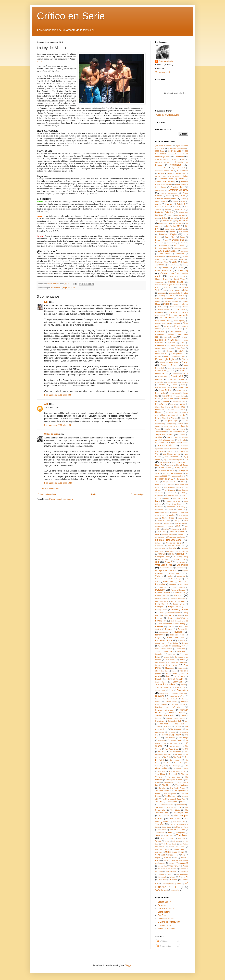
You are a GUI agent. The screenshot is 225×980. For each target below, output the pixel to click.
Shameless (169, 668)
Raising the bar (168, 615)
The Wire (160, 824)
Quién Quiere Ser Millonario (170, 613)
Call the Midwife (174, 257)
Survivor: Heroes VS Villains (169, 707)
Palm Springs (176, 579)
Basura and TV (164, 902)
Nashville (172, 548)
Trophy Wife (169, 836)
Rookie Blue (160, 643)
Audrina (175, 201)
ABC (184, 159)
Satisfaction (181, 649)
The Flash (177, 757)
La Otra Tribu (166, 446)
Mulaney (158, 543)
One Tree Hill (182, 565)
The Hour (162, 771)
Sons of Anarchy (175, 679)
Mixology (185, 529)
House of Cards (172, 412)
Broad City (184, 243)
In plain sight (171, 421)
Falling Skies (180, 348)
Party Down (184, 584)
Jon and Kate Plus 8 (177, 432)
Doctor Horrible (164, 310)
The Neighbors (170, 794)
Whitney (161, 874)
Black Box (182, 229)
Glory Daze (176, 374)
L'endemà (185, 443)
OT (184, 573)
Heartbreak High (179, 401)
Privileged (159, 607)
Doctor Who (179, 310)
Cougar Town (161, 279)
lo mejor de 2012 (181, 468)
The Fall (167, 757)
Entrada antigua (138, 494)
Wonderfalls (162, 877)
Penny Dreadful (179, 587)
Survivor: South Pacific (176, 718)
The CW (185, 749)
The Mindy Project (178, 788)
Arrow (165, 201)
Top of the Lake (177, 830)
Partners (172, 584)
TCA (187, 721)
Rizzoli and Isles (175, 638)
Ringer (158, 638)
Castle (175, 262)
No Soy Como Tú (164, 560)
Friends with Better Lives (169, 362)
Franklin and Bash (179, 356)
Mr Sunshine (160, 537)
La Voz (171, 451)
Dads (178, 290)
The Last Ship (174, 777)
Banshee (168, 210)
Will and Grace (182, 874)
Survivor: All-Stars (178, 696)
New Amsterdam (182, 551)
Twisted (158, 841)
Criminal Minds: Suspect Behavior (167, 285)
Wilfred (170, 874)
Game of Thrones (169, 365)
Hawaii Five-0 (169, 398)
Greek (174, 385)
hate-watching (181, 396)
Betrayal (174, 218)
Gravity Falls (163, 385)
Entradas (162, 941)
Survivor (160, 696)
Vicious (166, 861)
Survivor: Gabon (178, 704)
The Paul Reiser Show (165, 805)
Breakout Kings (172, 243)
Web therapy (174, 866)
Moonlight (182, 534)
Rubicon (185, 643)
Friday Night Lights (165, 359)
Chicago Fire (167, 268)
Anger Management (169, 193)
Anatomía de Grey (178, 190)
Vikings (171, 863)
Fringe (185, 362)
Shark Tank (181, 668)
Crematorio (159, 282)
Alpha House (174, 176)
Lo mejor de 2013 (166, 471)
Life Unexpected (179, 462)
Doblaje (185, 307)
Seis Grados (170, 660)
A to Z (175, 159)
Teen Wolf (163, 724)
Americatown (160, 190)
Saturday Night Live (164, 651)
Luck (183, 495)
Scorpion (172, 654)
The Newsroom (171, 796)
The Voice (175, 819)
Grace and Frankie (176, 379)
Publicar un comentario (51, 489)
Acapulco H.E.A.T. (162, 162)
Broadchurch (164, 246)
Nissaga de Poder (162, 557)
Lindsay (170, 465)
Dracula (182, 318)
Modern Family (177, 532)
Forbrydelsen (177, 354)
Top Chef (162, 830)
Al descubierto (182, 171)
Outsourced (181, 576)
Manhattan (159, 507)
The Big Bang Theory (171, 735)
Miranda (170, 526)
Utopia (171, 855)
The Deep (162, 752)
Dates (157, 299)
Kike (46, 302)
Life (187, 459)
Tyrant (167, 841)
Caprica (183, 259)
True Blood (182, 835)
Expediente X (161, 345)
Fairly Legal (168, 348)
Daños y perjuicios (166, 296)
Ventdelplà (167, 858)
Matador (174, 512)
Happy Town (181, 390)
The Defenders (175, 752)
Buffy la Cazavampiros (168, 251)
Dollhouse (159, 312)
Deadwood (168, 298)
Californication (160, 257)
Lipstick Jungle (182, 465)
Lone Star (159, 484)
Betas (164, 218)
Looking (170, 484)
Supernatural (182, 690)
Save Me (181, 651)
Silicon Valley (171, 673)
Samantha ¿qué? (178, 646)
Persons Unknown (163, 593)
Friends (185, 359)
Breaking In (159, 243)
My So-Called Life (176, 546)
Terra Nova (179, 724)
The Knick (173, 774)
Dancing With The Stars (179, 293)
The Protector (181, 805)
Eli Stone (171, 334)
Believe (169, 215)
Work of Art (183, 877)
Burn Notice (164, 254)
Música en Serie (174, 543)
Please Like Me (162, 596)
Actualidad (175, 165)
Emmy (173, 337)
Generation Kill (180, 368)
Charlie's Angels (173, 265)
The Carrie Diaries (175, 740)
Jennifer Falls (170, 429)
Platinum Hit (180, 593)
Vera (176, 858)
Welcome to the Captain (167, 869)
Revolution (160, 635)
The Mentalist (169, 782)
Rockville (182, 640)
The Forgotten (175, 760)
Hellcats (173, 404)
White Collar (171, 871)
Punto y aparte (180, 609)
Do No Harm (162, 307)
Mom (157, 534)
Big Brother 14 (178, 223)
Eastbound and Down (163, 323)
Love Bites (159, 495)
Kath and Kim (172, 437)
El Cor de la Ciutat (174, 329)
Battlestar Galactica (164, 212)
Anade (39, 61)
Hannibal (184, 387)
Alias (170, 173)
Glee (181, 371)
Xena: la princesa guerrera (171, 884)
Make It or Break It (175, 504)
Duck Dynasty (180, 321)
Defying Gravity (171, 301)
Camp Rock (173, 259)
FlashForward (161, 354)
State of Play (180, 688)
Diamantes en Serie (166, 919)
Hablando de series (166, 929)
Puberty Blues (161, 610)
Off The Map (181, 562)
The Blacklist (170, 738)
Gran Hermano (172, 382)
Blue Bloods (183, 232)
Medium (172, 515)
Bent (157, 218)
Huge (183, 418)
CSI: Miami (169, 287)
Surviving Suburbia (179, 693)
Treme (158, 835)
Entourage (175, 340)
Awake (158, 204)
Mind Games (160, 526)
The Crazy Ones (171, 749)
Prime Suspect (162, 604)
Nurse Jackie (179, 559)
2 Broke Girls (175, 151)
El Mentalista (177, 332)
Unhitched (159, 852)
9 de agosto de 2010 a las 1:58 (58, 425)
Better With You (167, 221)
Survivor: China (171, 702)
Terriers (158, 726)
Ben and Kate (180, 215)
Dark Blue (182, 296)
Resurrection (164, 632)
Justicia (182, 435)
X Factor (174, 880)
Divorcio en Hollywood (180, 304)
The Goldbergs (174, 766)
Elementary (160, 334)
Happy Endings (165, 390)
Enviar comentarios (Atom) (61, 499)
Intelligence (171, 424)
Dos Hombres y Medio (178, 315)
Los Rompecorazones (173, 487)
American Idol (177, 187)
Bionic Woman (170, 229)
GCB (169, 368)
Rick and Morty (177, 635)
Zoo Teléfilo (175, 890)
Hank (175, 388)
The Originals (172, 802)
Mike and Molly (180, 523)
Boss (167, 240)
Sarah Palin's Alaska (163, 649)
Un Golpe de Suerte (169, 844)
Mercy (177, 521)
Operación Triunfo (166, 568)
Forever (158, 356)
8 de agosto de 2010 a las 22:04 (58, 395)
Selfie (182, 660)
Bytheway (162, 905)
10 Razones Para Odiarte (177, 148)
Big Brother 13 (164, 223)
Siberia (174, 671)
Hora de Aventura (178, 410)
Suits (171, 690)
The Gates (167, 763)
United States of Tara (175, 852)
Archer (168, 196)
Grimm (183, 385)
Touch (170, 832)
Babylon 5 (181, 204)
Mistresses (175, 529)
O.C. (157, 562)
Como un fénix (164, 912)
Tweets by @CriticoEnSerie (167, 115)
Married (170, 510)
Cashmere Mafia (162, 262)
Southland (177, 682)
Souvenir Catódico (165, 684)
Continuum (172, 276)
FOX (166, 356)
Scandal (159, 654)
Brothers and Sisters (181, 248)
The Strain (175, 810)
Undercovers (179, 849)
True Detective (167, 838)
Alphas (185, 176)
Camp (164, 259)
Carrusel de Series (166, 909)
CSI (157, 287)
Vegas (158, 858)
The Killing (160, 774)
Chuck (180, 268)
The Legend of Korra (174, 780)
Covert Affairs (179, 279)
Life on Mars (164, 462)
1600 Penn (160, 151)
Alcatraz (161, 173)
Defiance (158, 301)
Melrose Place (168, 518)
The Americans (176, 729)
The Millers (162, 788)
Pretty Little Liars (178, 601)
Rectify (171, 626)
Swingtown (160, 721)
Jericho (182, 429)
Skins (168, 676)
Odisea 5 (168, 562)
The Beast (171, 732)
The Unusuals (164, 816)
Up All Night (160, 855)
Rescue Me (183, 629)
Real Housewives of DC (179, 621)
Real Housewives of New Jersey (172, 624)
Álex (46, 404)
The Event (178, 754)
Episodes (172, 343)
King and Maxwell (162, 443)
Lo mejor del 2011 (164, 479)
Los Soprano (170, 490)
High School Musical (163, 407)
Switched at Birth (174, 721)
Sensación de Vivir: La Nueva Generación (170, 663)
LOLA (183, 482)
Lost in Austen (172, 493)
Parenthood (168, 582)
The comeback (175, 746)
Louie (183, 493)
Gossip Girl (177, 376)
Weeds (185, 866)
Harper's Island (174, 393)
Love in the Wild (172, 495)
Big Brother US (69, 288)
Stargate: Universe (163, 687)
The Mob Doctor (162, 791)
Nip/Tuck (181, 554)
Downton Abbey (166, 318)
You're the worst (162, 890)
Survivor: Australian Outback (166, 699)
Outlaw (170, 576)
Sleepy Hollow (180, 676)
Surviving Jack (164, 693)
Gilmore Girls (161, 371)
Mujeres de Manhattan (176, 537)
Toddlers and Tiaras (181, 827)
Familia (158, 351)
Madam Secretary (173, 501)
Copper (183, 276)
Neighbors (170, 551)
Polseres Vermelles (178, 599)
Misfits (179, 526)
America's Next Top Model (172, 179)
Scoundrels (168, 657)
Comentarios (164, 946)
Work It (173, 877)
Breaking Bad (178, 240)
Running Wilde (163, 646)
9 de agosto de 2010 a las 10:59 (58, 483)
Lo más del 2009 (165, 468)
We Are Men (162, 866)
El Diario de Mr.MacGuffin (169, 922)
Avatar (183, 201)
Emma (165, 337)
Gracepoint (159, 382)
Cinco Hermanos (163, 271)
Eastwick (177, 323)
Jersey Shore (161, 432)
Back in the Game (162, 207)
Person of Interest (178, 590)
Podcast (178, 595)
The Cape (161, 740)
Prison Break (179, 604)
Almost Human (161, 176)
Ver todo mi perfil (163, 72)
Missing (166, 529)
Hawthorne (165, 401)
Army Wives (180, 196)
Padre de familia (161, 579)
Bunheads (185, 251)
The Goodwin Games (180, 769)
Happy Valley (160, 393)
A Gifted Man (179, 157)
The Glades (178, 763)
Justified (159, 437)
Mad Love (177, 498)
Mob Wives (162, 532)
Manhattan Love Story (176, 507)
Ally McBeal (180, 173)
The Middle (167, 785)
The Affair (178, 726)
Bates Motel (180, 210)
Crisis (184, 285)
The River (159, 807)
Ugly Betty (176, 841)
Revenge (178, 632)
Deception (181, 299)
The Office (159, 802)
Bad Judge (177, 207)
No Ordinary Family (180, 557)
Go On (186, 373)
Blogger (128, 965)
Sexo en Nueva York (166, 665)
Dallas (186, 290)
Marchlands (159, 510)
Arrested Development (166, 198)
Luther (167, 498)
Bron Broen (179, 246)
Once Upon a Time (164, 565)
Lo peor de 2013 (170, 482)
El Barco (168, 326)
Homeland (160, 410)
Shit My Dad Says (162, 671)
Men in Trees (164, 521)
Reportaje (169, 629)
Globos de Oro (162, 373)
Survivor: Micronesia (164, 710)
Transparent (181, 832)
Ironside (180, 424)
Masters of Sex (162, 512)
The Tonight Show (181, 813)
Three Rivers (166, 827)
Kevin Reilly (182, 440)
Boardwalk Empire (168, 234)
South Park (160, 682)
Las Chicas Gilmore (172, 454)
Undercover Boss (162, 850)
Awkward (169, 204)
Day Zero (162, 915)
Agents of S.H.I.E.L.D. (164, 171)
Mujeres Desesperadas (168, 540)
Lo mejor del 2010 (178, 476)
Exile (182, 343)
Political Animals (161, 599)
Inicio (94, 494)
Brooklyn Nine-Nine (163, 248)
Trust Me (181, 838)
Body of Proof (171, 237)
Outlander (159, 576)
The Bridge (184, 738)
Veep (183, 855)
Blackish (172, 232)
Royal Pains (173, 643)
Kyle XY (175, 443)
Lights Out (159, 465)
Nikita (172, 554)
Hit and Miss (180, 407)
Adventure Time (161, 168)
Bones (183, 237)
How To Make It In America (166, 418)
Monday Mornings (169, 534)
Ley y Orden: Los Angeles (173, 460)
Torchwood (160, 832)
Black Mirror (160, 232)
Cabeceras (180, 254)
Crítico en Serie (71, 16)
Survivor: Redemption (165, 715)
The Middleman (182, 785)
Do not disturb (175, 307)
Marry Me (181, 510)
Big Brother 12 (56, 288)
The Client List (175, 743)
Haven (158, 398)
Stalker (183, 685)
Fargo (170, 351)
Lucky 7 (158, 498)
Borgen (158, 240)
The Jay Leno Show (177, 771)
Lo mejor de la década (173, 473)
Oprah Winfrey (181, 568)
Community (183, 271)
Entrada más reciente (47, 494)
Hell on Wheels (161, 404)
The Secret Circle (174, 807)
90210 (174, 154)
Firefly (182, 351)
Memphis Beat (183, 518)
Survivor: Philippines (177, 713)
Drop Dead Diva (162, 321)
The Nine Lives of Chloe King (173, 799)
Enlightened (160, 340)
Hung (157, 421)
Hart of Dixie (167, 396)
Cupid (171, 290)
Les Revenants (172, 457)
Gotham (158, 379)
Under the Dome (177, 847)
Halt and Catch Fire (162, 388)
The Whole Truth (179, 822)
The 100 (167, 726)
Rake (180, 615)
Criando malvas (175, 282)
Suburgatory (160, 690)
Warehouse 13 (182, 863)
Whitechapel (184, 872)
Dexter (166, 304)
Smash (158, 679)
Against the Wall (178, 168)
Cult (164, 290)
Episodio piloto (164, 925)
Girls (172, 371)
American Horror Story (165, 182)
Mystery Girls (160, 548)
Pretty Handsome (162, 601)
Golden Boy (163, 377)
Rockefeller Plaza (163, 640)
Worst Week (162, 880)
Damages (162, 293)
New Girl (162, 554)
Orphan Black (174, 573)
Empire (183, 337)
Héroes (182, 404)
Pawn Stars (163, 587)
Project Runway (176, 607)
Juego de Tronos (164, 434)
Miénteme (168, 523)
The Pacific (184, 802)
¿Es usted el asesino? (164, 146)
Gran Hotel (184, 382)
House (158, 412)
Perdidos (160, 590)
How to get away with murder (173, 415)
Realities (159, 626)
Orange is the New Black (166, 571)
